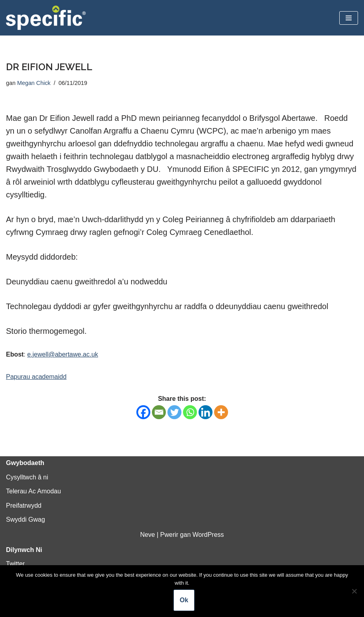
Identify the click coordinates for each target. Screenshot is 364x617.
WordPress (208, 535)
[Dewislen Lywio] (349, 18)
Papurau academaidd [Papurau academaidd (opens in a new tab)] (36, 377)
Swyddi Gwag (26, 520)
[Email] (159, 412)
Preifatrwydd (24, 506)
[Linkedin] (206, 412)
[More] (221, 412)
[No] (354, 591)
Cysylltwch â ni (27, 477)
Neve (147, 535)
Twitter (15, 564)
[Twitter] (174, 412)
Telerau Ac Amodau (33, 492)
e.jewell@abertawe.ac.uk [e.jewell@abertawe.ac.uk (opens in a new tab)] (63, 354)
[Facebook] (143, 412)
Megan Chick (34, 83)
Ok (184, 600)
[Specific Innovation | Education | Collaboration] (46, 18)
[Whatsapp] (190, 412)
